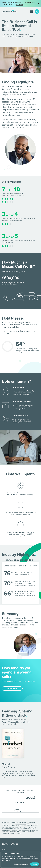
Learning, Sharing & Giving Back (17, 710)
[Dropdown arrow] (38, 858)
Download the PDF (12, 686)
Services (5, 863)
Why (4, 858)
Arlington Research (21, 821)
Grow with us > (20, 799)
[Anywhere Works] (8, 850)
